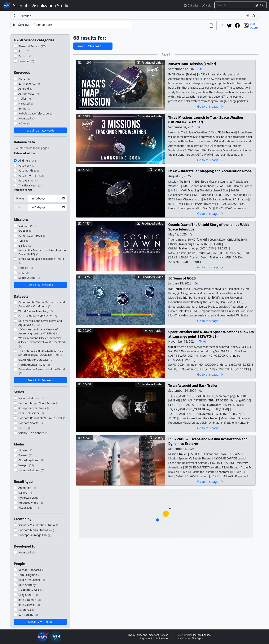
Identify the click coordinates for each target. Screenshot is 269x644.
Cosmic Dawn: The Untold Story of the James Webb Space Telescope (209, 227)
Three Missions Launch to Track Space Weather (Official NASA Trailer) (206, 120)
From (20, 198)
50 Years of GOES (182, 278)
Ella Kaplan (198, 638)
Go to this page (210, 106)
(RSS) (253, 23)
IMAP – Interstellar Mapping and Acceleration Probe (210, 171)
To (18, 207)
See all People (40, 622)
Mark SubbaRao (202, 635)
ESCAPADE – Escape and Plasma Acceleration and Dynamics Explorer (208, 441)
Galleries (191, 5)
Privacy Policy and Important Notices (147, 635)
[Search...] (233, 5)
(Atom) (254, 27)
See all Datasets (40, 380)
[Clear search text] (255, 5)
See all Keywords (40, 130)
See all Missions (40, 285)
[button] (108, 46)
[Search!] (262, 5)
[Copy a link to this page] (221, 25)
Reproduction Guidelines (154, 638)
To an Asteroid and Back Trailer (193, 385)
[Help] (14, 16)
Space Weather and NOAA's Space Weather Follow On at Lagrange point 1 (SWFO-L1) (211, 334)
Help (207, 5)
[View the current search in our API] (212, 25)
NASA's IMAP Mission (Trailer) (192, 64)
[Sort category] (82, 25)
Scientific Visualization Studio (41, 5)
